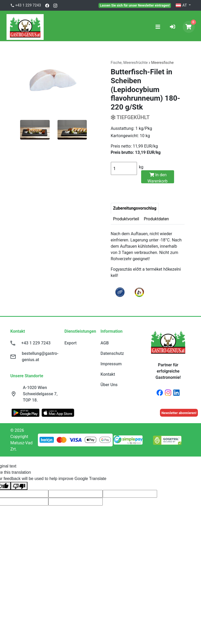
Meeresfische (162, 63)
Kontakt (108, 374)
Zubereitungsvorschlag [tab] (135, 208)
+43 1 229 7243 (28, 5)
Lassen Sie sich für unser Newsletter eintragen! (135, 5)
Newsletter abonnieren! (179, 413)
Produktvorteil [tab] (126, 219)
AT (182, 5)
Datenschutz (112, 353)
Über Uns (109, 385)
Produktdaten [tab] (156, 219)
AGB (105, 343)
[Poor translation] (19, 486)
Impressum (111, 364)
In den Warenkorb (157, 178)
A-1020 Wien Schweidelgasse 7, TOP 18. (40, 394)
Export (71, 343)
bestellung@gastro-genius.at (40, 357)
